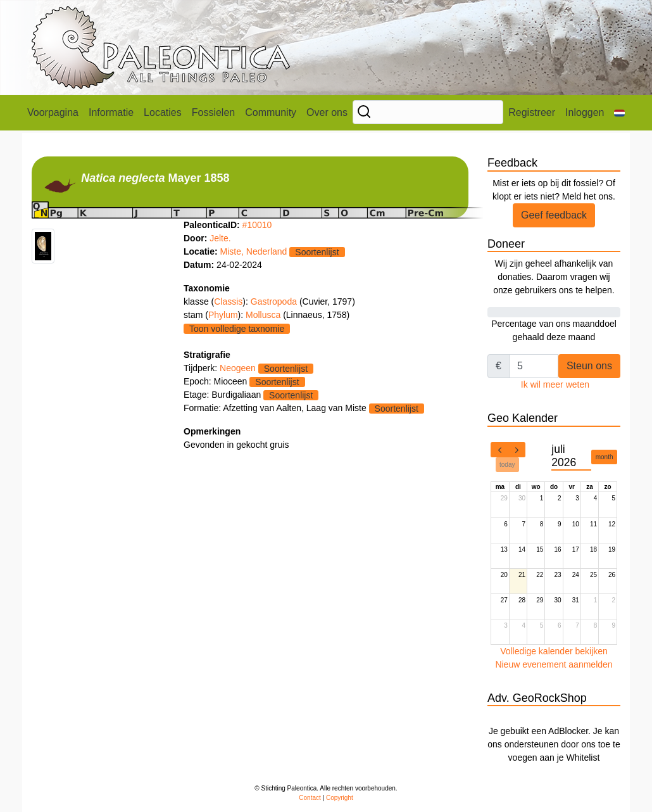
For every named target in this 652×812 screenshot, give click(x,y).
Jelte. (220, 238)
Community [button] (271, 112)
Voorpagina (53, 112)
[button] (619, 113)
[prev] (499, 450)
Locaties (163, 112)
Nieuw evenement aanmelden (554, 664)
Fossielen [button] (213, 112)
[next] (517, 450)
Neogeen (238, 368)
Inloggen (585, 112)
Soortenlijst (317, 252)
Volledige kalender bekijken (554, 651)
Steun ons (589, 366)
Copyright (340, 798)
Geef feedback (554, 215)
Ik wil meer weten (555, 384)
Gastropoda (275, 301)
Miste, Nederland (254, 251)
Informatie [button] (111, 112)
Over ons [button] (327, 112)
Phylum (223, 315)
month (605, 457)
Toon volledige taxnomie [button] (237, 329)
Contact (310, 798)
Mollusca (264, 315)
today (507, 465)
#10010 (257, 225)
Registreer (532, 112)
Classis (228, 301)
